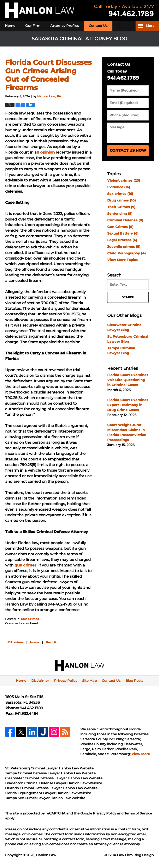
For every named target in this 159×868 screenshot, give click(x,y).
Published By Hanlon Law (124, 10)
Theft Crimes (121, 207)
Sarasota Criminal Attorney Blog (40, 10)
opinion (47, 152)
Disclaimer (40, 681)
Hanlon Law (46, 855)
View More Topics (122, 260)
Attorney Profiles (65, 26)
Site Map (90, 681)
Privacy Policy (66, 681)
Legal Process (122, 240)
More (150, 26)
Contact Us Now (128, 150)
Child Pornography (126, 253)
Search (128, 297)
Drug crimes (122, 200)
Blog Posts (134, 681)
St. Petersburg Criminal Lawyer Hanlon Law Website (49, 768)
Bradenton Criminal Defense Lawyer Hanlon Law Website (54, 783)
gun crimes (25, 565)
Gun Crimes (30, 619)
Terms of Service (138, 813)
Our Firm (33, 26)
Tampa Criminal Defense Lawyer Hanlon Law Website (50, 773)
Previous (15, 642)
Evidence (119, 187)
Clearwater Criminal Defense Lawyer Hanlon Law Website (54, 778)
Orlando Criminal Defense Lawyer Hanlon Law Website (51, 788)
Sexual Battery (123, 233)
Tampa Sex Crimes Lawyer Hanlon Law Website (45, 798)
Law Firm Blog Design (129, 855)
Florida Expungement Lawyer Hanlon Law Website (48, 793)
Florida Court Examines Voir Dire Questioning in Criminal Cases (128, 380)
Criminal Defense (125, 220)
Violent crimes (124, 181)
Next (51, 642)
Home (10, 26)
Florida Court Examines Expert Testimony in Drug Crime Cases (128, 405)
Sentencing (120, 214)
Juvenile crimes (124, 247)
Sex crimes (120, 194)
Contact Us (98, 26)
